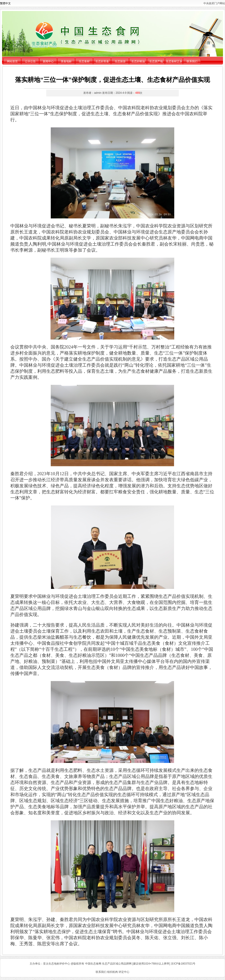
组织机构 (112, 972)
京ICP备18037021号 (183, 964)
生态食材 (84, 61)
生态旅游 (120, 61)
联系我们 (192, 61)
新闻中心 (48, 61)
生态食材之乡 (174, 61)
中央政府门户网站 (214, 3)
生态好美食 (102, 61)
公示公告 (30, 61)
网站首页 (12, 61)
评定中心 (124, 972)
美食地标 (66, 61)
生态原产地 (156, 61)
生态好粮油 (138, 61)
